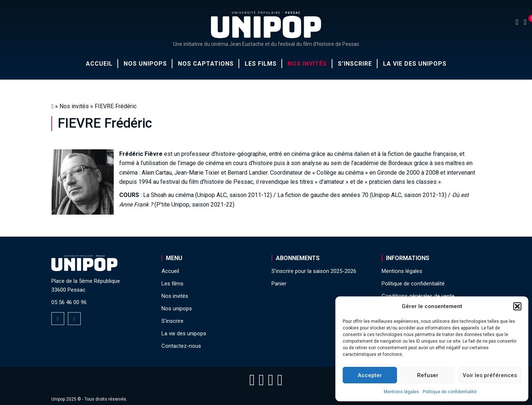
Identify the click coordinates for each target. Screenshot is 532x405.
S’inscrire (355, 64)
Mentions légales (401, 392)
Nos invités (307, 64)
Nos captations (206, 64)
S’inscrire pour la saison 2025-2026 (314, 271)
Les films (261, 64)
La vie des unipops (415, 64)
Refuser (428, 375)
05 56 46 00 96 (69, 302)
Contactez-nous (181, 346)
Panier (279, 284)
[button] (517, 306)
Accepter (370, 375)
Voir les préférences (490, 375)
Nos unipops (145, 64)
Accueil (99, 64)
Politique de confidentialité (450, 392)
